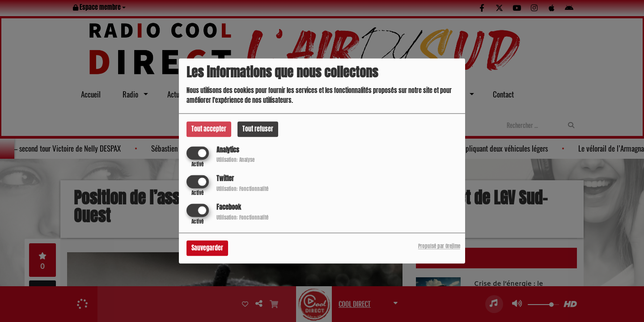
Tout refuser (258, 129)
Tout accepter (209, 129)
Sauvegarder (207, 248)
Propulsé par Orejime (439, 247)
